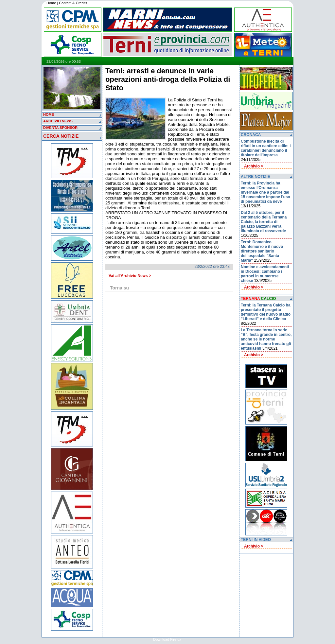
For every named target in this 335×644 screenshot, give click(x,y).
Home (51, 3)
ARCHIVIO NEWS (58, 121)
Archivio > (254, 166)
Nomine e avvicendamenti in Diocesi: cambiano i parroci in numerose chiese (265, 274)
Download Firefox (167, 639)
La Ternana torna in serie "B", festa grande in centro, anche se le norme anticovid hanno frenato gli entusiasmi (266, 339)
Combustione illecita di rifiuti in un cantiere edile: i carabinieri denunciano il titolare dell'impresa (266, 148)
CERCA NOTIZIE (61, 136)
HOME (49, 114)
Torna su (119, 288)
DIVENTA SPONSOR (60, 128)
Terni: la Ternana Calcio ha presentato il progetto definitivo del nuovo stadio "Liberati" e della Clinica (266, 312)
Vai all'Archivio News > (130, 276)
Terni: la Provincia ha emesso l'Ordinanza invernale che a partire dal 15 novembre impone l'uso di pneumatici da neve (265, 192)
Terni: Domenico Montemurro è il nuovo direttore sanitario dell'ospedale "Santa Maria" (262, 251)
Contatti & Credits (73, 3)
